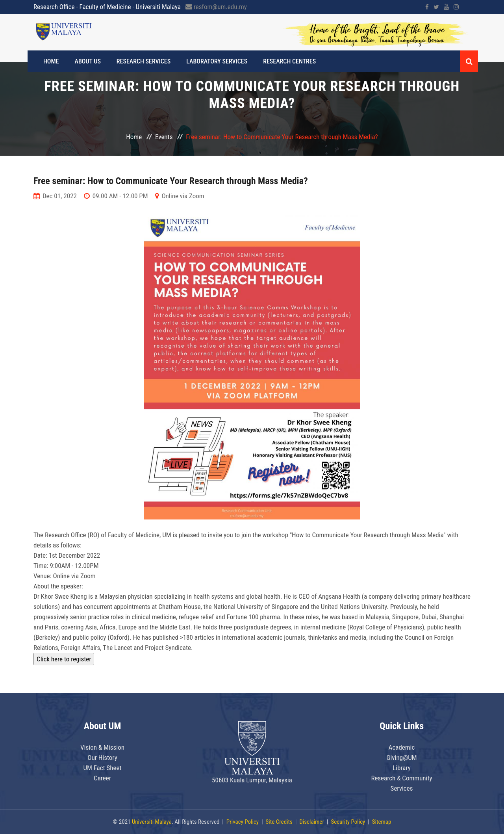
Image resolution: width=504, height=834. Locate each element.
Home (51, 61)
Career (102, 778)
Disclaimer (312, 822)
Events (164, 137)
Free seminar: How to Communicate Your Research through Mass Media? (171, 181)
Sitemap (382, 822)
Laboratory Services (217, 61)
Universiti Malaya (152, 822)
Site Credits (279, 822)
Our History (102, 758)
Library (402, 768)
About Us (88, 61)
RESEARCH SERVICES (144, 61)
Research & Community (401, 778)
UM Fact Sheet (102, 768)
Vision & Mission (102, 747)
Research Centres (289, 61)
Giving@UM (401, 758)
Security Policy (348, 822)
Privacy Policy (243, 822)
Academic (402, 747)
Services (402, 788)
